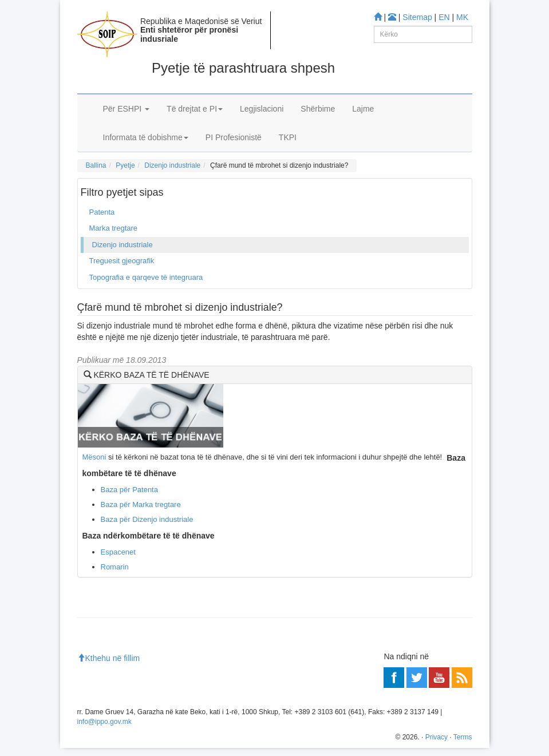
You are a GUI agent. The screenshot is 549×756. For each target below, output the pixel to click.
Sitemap (417, 17)
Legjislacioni (262, 109)
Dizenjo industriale (172, 165)
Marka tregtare (114, 228)
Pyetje (125, 165)
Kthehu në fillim (109, 658)
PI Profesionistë (234, 137)
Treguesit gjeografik (122, 261)
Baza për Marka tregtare (141, 504)
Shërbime (318, 109)
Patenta (102, 212)
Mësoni (94, 457)
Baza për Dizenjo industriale (147, 519)
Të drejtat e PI (195, 109)
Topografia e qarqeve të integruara (146, 277)
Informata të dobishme (146, 137)
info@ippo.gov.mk (104, 722)
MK (462, 17)
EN (444, 17)
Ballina (96, 165)
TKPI (288, 137)
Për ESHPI (127, 109)
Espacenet (118, 552)
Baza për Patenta (129, 490)
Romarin (115, 567)
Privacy (437, 737)
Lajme (363, 109)
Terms (463, 737)
